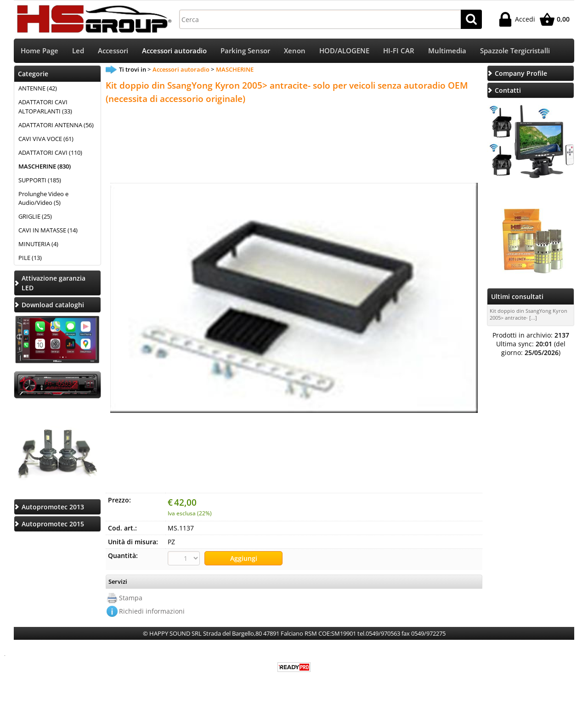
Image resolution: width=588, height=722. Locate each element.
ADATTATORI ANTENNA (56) (56, 125)
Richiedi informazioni (152, 611)
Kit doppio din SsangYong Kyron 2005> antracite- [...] (529, 314)
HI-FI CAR (399, 51)
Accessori (113, 51)
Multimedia (447, 51)
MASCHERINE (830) (45, 166)
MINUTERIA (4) (38, 244)
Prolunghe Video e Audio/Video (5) (43, 198)
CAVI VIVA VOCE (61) (46, 139)
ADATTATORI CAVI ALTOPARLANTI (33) (45, 107)
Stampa (131, 598)
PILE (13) (30, 258)
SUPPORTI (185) (40, 180)
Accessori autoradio (174, 51)
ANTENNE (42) (38, 88)
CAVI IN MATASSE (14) (48, 230)
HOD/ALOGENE (344, 51)
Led (78, 51)
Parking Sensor (245, 51)
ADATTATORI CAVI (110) (50, 152)
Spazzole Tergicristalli (515, 51)
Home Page (40, 51)
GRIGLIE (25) (35, 216)
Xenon (295, 51)
